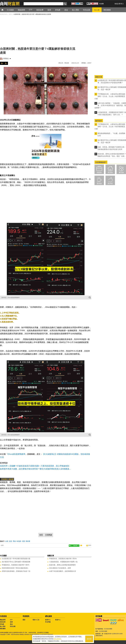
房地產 (2, 624)
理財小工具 (36, 620)
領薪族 (99, 172)
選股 (24, 620)
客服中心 (58, 620)
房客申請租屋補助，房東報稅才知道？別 (16, 571)
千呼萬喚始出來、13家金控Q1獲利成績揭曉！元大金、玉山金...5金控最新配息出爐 (110, 96)
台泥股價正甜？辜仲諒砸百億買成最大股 (16, 559)
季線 (14, 541)
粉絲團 (101, 4)
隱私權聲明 (57, 639)
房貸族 (110, 172)
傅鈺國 (28, 541)
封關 (23, 541)
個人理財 (3, 626)
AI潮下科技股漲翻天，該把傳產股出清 (62, 571)
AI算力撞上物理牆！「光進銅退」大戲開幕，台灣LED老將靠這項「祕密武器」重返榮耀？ (110, 105)
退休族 (99, 183)
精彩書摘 (3, 629)
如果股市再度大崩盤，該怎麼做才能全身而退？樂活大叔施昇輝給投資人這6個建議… (35, 469)
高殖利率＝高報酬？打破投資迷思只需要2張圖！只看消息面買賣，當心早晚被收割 (35, 466)
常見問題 (48, 622)
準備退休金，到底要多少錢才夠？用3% (16, 565)
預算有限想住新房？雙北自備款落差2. (15, 568)
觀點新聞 (3, 620)
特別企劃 (13, 626)
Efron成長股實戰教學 (16, 454)
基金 (11, 624)
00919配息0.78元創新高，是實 (60, 568)
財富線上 (6, 58)
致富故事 (3, 622)
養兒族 (121, 172)
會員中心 (48, 620)
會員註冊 (117, 4)
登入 (122, 4)
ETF (11, 620)
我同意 (89, 639)
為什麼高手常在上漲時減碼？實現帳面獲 (16, 562)
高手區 (110, 183)
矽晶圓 (19, 541)
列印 (90, 545)
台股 (7, 541)
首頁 (4, 10)
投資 (10, 541)
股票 (11, 622)
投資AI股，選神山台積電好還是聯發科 (62, 565)
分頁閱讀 (49, 535)
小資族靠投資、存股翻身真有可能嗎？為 (63, 562)
